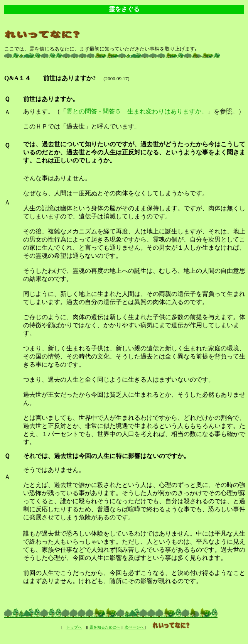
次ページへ (135, 627)
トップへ (74, 627)
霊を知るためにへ (105, 627)
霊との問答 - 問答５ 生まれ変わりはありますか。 (137, 111)
